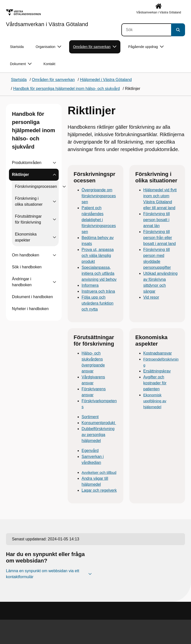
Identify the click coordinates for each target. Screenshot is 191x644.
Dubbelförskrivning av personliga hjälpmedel (98, 435)
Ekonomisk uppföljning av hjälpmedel (155, 401)
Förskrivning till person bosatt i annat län (157, 220)
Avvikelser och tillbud (99, 472)
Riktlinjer (20, 175)
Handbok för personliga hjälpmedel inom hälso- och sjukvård (34, 130)
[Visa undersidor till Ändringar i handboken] (54, 282)
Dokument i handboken (32, 297)
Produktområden (27, 163)
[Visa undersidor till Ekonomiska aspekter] (54, 237)
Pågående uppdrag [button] (146, 47)
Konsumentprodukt (99, 423)
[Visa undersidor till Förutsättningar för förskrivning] (54, 219)
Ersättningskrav (157, 371)
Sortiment (90, 417)
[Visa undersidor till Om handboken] (54, 255)
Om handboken (25, 255)
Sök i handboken (27, 267)
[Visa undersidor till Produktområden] (54, 163)
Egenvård (90, 451)
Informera (90, 285)
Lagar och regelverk (99, 490)
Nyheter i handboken (30, 309)
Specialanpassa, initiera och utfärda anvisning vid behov (99, 273)
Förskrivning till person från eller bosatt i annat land (160, 238)
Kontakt (49, 64)
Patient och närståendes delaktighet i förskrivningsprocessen (99, 220)
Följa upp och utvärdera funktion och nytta (97, 303)
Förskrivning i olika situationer (29, 201)
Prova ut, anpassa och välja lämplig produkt (98, 256)
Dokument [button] (21, 64)
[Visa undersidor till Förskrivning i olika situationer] (54, 201)
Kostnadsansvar (158, 353)
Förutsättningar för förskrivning (28, 219)
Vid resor (151, 297)
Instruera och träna (98, 291)
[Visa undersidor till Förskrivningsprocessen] (64, 187)
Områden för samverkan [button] (95, 47)
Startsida (17, 47)
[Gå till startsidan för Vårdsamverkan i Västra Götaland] (47, 18)
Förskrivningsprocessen (36, 186)
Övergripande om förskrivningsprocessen (99, 196)
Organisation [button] (48, 47)
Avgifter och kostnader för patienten (155, 383)
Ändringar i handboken (22, 282)
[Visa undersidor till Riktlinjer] (54, 175)
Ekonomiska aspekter (26, 237)
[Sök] (146, 30)
